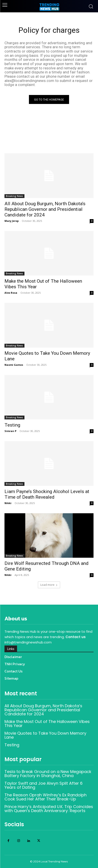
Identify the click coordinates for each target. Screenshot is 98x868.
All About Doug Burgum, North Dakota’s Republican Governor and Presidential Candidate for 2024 (45, 209)
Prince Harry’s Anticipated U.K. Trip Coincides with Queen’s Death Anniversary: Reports (49, 809)
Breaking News (14, 196)
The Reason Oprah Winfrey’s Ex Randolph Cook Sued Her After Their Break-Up (46, 797)
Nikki (8, 503)
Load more (49, 585)
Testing (12, 425)
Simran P (10, 431)
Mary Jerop (12, 221)
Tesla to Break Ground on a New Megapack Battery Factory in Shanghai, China (48, 774)
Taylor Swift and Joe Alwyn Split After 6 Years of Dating (44, 785)
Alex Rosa (11, 293)
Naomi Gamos (14, 365)
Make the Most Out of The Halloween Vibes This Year (47, 724)
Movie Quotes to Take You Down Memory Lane (45, 735)
